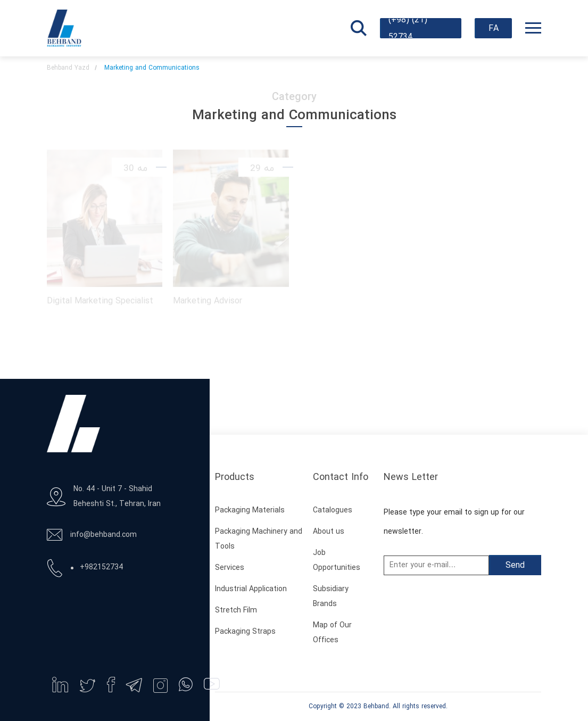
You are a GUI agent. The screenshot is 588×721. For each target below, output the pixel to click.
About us (329, 532)
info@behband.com (103, 535)
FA (494, 29)
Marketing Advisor (208, 300)
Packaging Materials (250, 511)
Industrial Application (251, 589)
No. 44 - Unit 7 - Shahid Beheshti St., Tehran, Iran (117, 497)
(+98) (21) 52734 (408, 28)
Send (515, 566)
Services (230, 568)
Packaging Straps (245, 632)
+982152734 (101, 567)
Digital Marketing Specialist (100, 300)
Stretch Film (236, 611)
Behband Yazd (68, 68)
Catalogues (333, 511)
